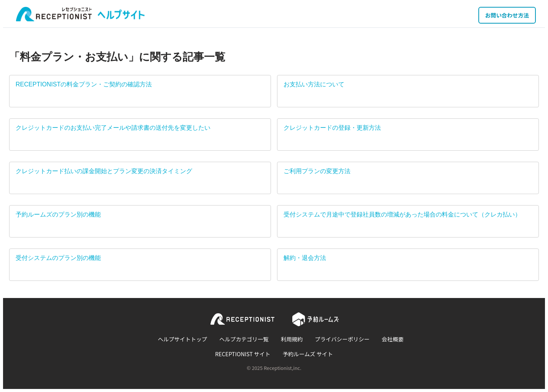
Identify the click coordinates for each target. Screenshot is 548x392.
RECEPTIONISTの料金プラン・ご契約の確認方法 (84, 84)
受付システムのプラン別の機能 (58, 258)
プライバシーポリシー (342, 339)
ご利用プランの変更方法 (317, 171)
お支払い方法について (314, 84)
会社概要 (393, 339)
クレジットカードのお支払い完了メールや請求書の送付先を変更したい (113, 128)
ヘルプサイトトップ (183, 339)
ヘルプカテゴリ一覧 (244, 339)
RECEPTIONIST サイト (243, 354)
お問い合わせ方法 (507, 15)
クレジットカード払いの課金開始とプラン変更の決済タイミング (104, 171)
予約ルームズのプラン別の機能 (58, 214)
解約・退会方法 (305, 258)
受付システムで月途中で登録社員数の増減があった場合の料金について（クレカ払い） (402, 214)
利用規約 (292, 339)
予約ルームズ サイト (308, 354)
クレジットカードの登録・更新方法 (332, 128)
